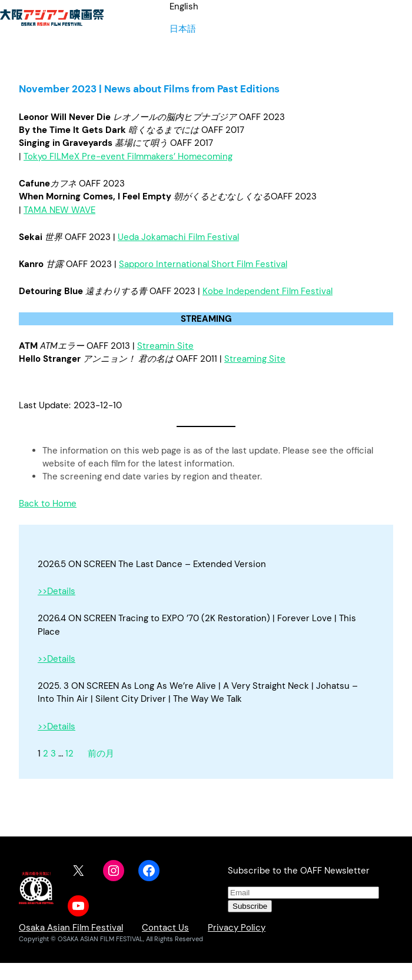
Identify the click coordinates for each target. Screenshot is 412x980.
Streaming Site (255, 359)
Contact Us (165, 928)
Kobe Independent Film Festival (268, 291)
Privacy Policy (237, 928)
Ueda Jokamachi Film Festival (178, 237)
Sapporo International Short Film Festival (203, 264)
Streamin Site (165, 346)
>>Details (57, 591)
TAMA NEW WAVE (59, 210)
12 (69, 754)
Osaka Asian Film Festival (71, 928)
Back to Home (48, 504)
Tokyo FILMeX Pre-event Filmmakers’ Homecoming (128, 156)
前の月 (101, 754)
